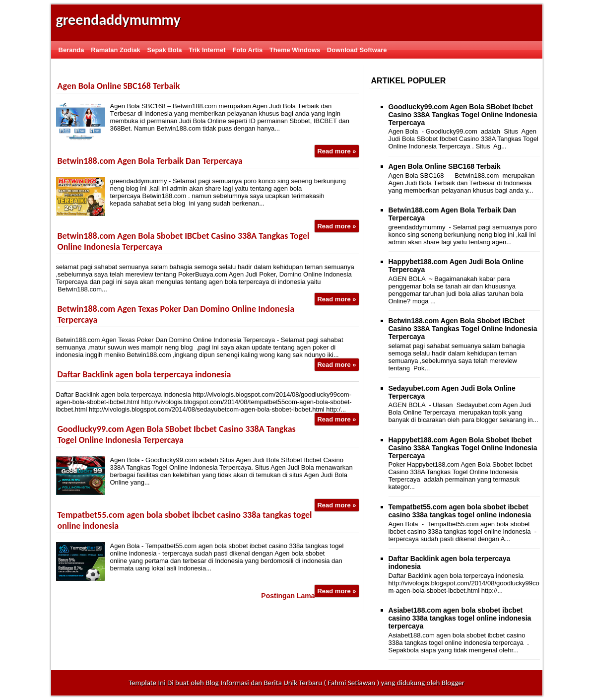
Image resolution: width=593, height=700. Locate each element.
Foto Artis (247, 50)
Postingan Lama (288, 596)
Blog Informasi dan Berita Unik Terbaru (264, 683)
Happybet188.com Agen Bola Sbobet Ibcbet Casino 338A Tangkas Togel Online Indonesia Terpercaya (463, 448)
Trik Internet (207, 50)
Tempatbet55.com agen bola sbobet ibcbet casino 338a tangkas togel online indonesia (460, 511)
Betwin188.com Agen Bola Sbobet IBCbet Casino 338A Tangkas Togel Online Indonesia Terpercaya (463, 329)
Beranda (71, 50)
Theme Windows (295, 50)
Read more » (336, 151)
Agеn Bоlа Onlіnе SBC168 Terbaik (119, 86)
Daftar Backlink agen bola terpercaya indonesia (144, 374)
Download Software (357, 50)
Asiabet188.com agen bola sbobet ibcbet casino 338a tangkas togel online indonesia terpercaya (460, 618)
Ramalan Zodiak (116, 50)
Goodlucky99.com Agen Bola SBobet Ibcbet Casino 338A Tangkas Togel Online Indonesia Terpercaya (177, 434)
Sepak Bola (164, 50)
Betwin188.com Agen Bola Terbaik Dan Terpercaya (150, 161)
